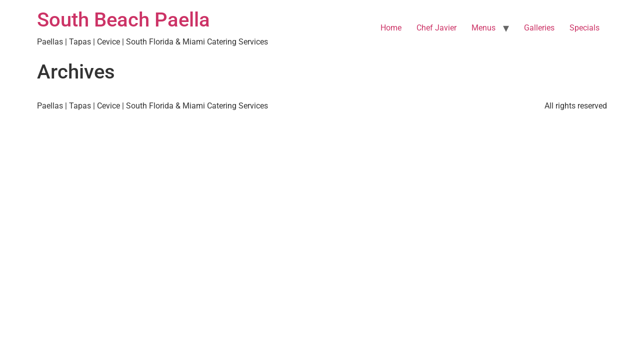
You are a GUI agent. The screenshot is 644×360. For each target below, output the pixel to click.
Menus (483, 28)
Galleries (539, 28)
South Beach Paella (123, 20)
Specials (584, 28)
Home (391, 28)
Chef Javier (436, 28)
